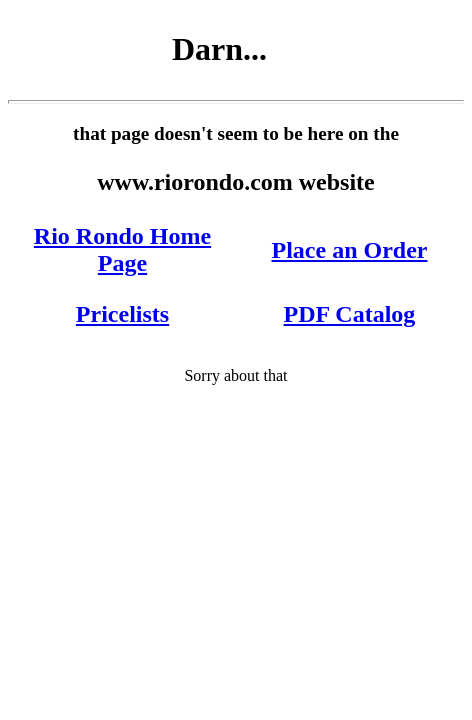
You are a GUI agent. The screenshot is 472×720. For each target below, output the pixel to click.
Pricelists (122, 314)
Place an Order (350, 250)
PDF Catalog (350, 314)
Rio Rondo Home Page (122, 249)
